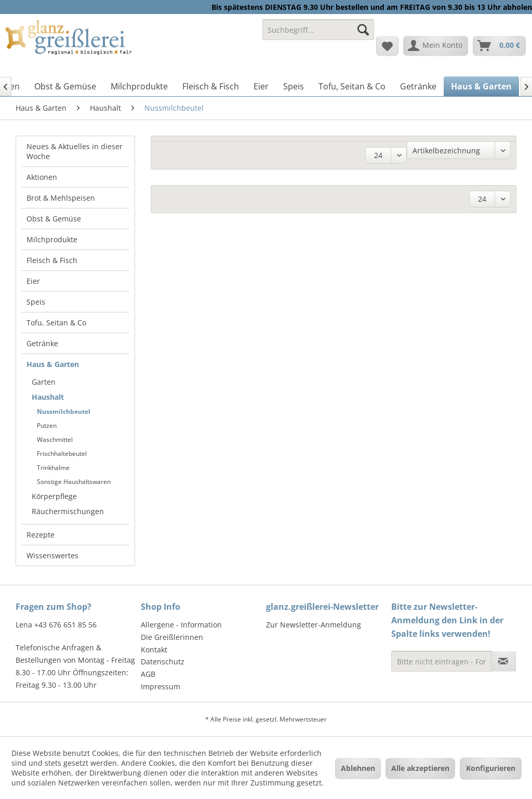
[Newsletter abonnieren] (503, 661)
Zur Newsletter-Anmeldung (314, 625)
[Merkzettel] (387, 46)
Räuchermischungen (68, 511)
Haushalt (48, 397)
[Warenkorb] (499, 46)
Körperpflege (54, 496)
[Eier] (261, 86)
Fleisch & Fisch (52, 260)
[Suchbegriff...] (318, 30)
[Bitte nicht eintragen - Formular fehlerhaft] (441, 661)
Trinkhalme (53, 468)
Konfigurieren (491, 768)
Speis (36, 302)
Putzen (47, 425)
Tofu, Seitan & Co (56, 323)
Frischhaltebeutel (62, 454)
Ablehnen (358, 768)
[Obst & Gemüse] (65, 86)
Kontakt (154, 650)
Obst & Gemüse (54, 219)
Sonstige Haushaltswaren (74, 482)
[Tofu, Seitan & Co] (352, 86)
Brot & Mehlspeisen (61, 198)
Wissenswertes (52, 555)
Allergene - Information (181, 625)
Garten (44, 382)
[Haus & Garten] (481, 86)
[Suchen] (363, 30)
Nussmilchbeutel (64, 411)
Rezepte (41, 535)
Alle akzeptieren (420, 768)
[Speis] (294, 86)
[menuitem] (318, 35)
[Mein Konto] (436, 46)
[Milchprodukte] (139, 86)
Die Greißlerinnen (172, 637)
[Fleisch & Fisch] (211, 86)
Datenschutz (163, 662)
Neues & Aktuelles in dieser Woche (75, 151)
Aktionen (42, 177)
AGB (148, 674)
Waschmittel (55, 440)
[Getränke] (418, 86)
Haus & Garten (53, 364)
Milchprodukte (52, 239)
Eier (33, 281)
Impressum (161, 686)
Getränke (42, 343)
